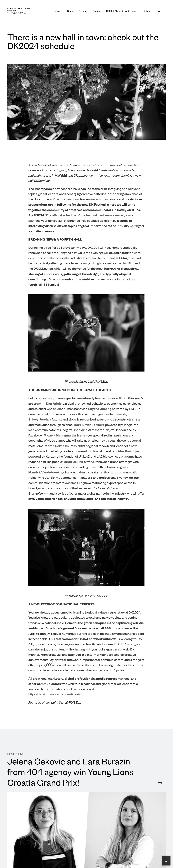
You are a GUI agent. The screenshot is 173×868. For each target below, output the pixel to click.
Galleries (148, 11)
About (58, 11)
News (70, 11)
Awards (97, 11)
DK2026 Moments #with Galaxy (122, 11)
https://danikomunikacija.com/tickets (55, 694)
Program (83, 11)
